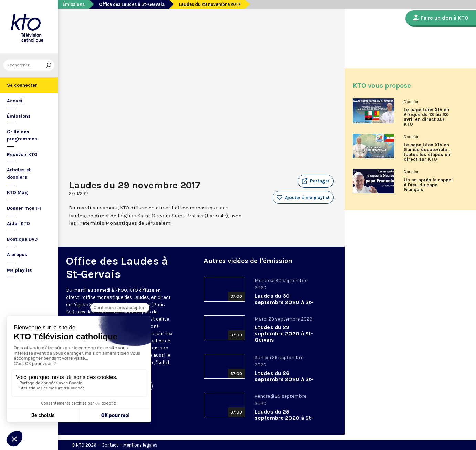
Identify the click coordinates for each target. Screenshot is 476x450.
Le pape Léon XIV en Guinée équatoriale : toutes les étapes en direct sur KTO (427, 152)
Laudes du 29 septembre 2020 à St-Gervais (284, 333)
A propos (17, 255)
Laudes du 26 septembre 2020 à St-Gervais (284, 379)
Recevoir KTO (22, 154)
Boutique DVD (22, 239)
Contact (110, 445)
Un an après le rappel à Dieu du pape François (428, 185)
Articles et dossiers (19, 174)
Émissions (19, 116)
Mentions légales (140, 445)
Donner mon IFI (24, 208)
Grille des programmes (22, 135)
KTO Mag (17, 193)
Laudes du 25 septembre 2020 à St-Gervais (284, 418)
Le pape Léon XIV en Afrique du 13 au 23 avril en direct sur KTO (426, 117)
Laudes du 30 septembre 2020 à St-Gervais (284, 302)
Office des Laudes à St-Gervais (132, 4)
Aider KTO (18, 224)
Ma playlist (19, 270)
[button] (316, 181)
